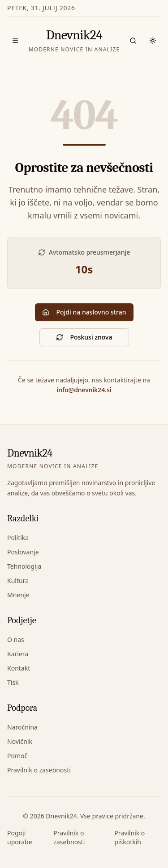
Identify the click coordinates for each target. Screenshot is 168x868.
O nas (16, 639)
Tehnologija (24, 566)
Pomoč (17, 756)
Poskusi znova (84, 337)
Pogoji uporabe (20, 837)
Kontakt (19, 668)
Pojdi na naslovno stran (84, 312)
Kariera (18, 654)
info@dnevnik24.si (84, 390)
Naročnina (22, 727)
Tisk (13, 682)
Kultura (18, 581)
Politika (18, 538)
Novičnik (20, 741)
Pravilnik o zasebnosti (39, 770)
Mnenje (18, 595)
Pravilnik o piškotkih (129, 837)
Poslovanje (23, 552)
